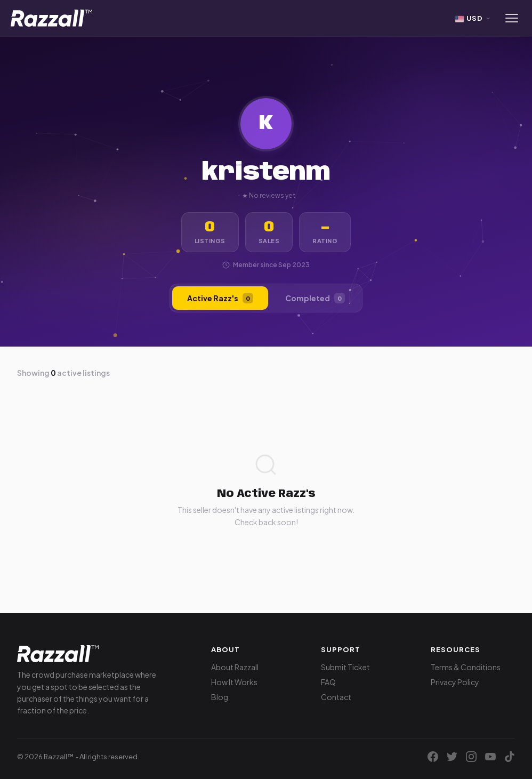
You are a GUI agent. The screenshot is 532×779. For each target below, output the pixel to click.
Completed (315, 298)
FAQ (328, 682)
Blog (220, 697)
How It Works (234, 682)
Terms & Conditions (466, 667)
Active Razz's (220, 298)
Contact (336, 697)
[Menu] (512, 18)
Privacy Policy (455, 682)
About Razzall (235, 667)
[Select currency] (473, 18)
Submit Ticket (345, 667)
